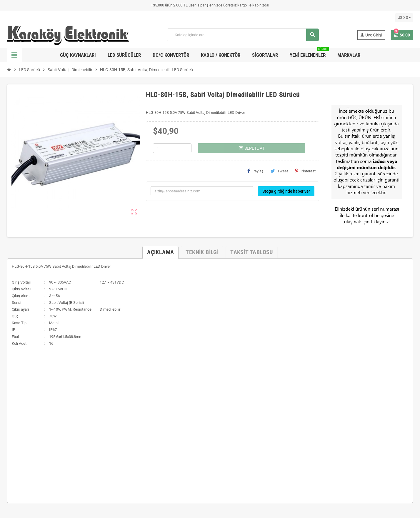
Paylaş (255, 171)
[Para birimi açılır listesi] (404, 18)
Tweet (279, 171)
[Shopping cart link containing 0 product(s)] (402, 35)
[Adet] (172, 148)
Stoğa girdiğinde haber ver (286, 191)
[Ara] (243, 35)
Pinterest (305, 171)
